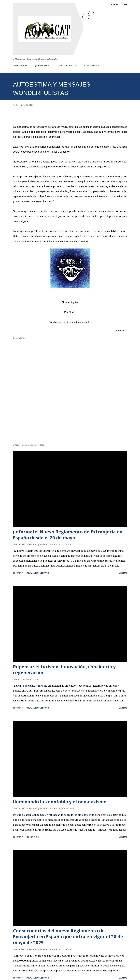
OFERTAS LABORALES (67, 66)
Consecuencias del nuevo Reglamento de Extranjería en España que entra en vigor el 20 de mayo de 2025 (68, 937)
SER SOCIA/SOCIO (92, 66)
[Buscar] (114, 4)
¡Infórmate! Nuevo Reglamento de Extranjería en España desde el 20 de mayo (68, 535)
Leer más (123, 573)
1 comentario (32, 837)
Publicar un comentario (37, 573)
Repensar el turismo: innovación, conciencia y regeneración (64, 670)
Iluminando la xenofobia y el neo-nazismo (60, 802)
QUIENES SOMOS (20, 66)
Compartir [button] (119, 330)
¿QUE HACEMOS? (43, 66)
